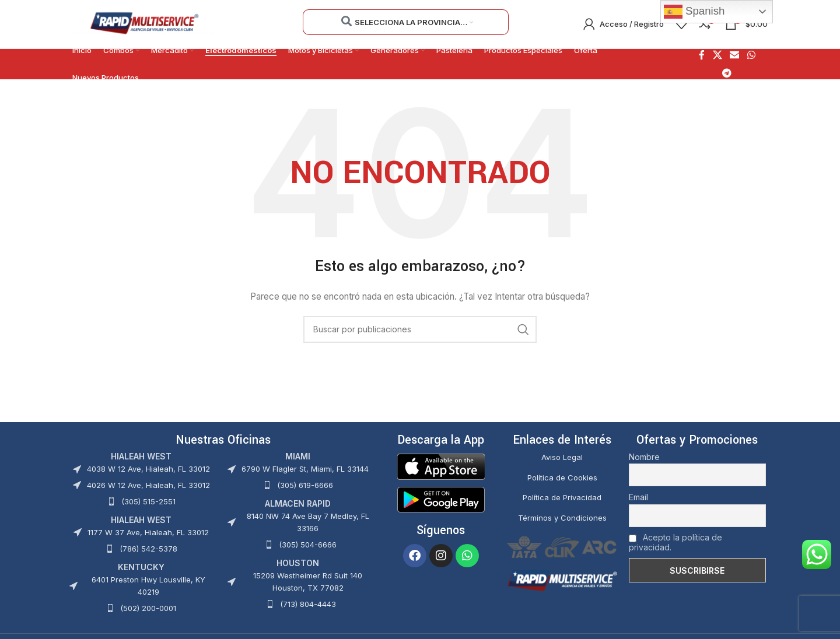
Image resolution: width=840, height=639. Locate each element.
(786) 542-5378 (148, 550)
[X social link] (717, 57)
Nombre (644, 458)
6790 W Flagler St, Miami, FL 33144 (305, 470)
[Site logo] (144, 24)
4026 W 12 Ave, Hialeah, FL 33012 (148, 486)
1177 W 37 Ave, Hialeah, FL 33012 (148, 533)
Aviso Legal (562, 458)
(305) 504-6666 (308, 546)
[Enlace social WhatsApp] (751, 57)
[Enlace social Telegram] (727, 74)
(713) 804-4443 (308, 605)
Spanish (694, 12)
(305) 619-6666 (305, 486)
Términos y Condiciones (562, 519)
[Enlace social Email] (735, 57)
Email (638, 498)
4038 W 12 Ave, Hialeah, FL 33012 (148, 470)
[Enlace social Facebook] (702, 57)
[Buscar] (420, 331)
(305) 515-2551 (148, 503)
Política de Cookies (562, 479)
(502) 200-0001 (148, 609)
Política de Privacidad (562, 499)
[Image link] (441, 467)
